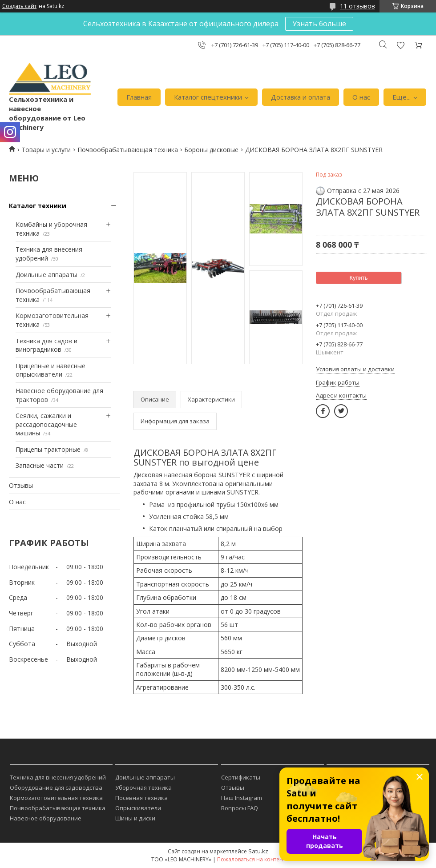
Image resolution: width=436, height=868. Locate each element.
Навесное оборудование (46, 818)
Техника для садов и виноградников (46, 345)
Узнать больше (319, 24)
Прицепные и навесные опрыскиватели (50, 370)
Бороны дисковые (211, 150)
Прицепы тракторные (48, 449)
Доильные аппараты (46, 275)
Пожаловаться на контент (251, 859)
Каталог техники (38, 206)
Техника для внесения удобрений (58, 777)
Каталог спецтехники (208, 97)
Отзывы (21, 485)
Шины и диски (135, 818)
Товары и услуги (46, 150)
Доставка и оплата (301, 97)
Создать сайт (19, 6)
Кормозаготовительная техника (56, 798)
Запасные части (40, 465)
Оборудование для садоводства (56, 788)
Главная (139, 97)
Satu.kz (258, 851)
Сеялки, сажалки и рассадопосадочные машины (46, 424)
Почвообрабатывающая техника (128, 150)
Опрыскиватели (138, 808)
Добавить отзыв (400, 45)
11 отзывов (357, 6)
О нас (361, 97)
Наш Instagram (242, 798)
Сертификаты (241, 777)
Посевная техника (141, 798)
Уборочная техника (143, 788)
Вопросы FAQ (240, 808)
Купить (358, 278)
